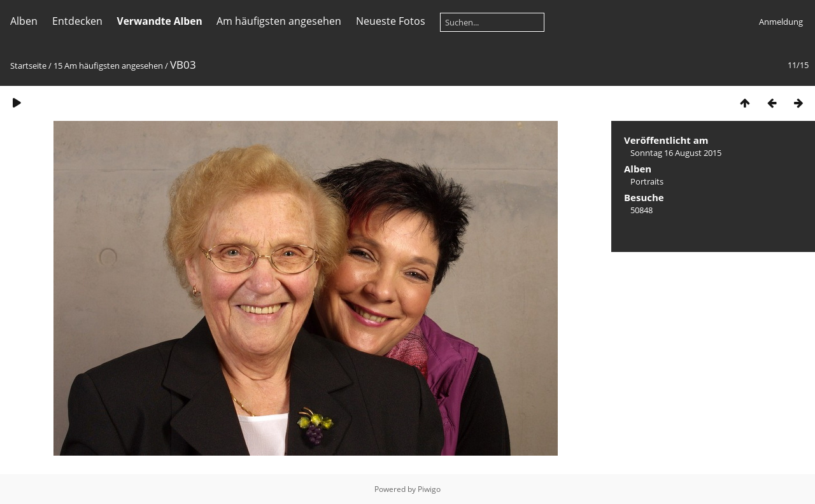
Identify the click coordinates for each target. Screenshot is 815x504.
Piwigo (429, 489)
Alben (24, 21)
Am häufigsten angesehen (279, 21)
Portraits (647, 181)
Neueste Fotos (391, 21)
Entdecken (77, 21)
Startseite (28, 66)
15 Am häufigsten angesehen (108, 66)
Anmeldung (781, 22)
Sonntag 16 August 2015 (676, 153)
